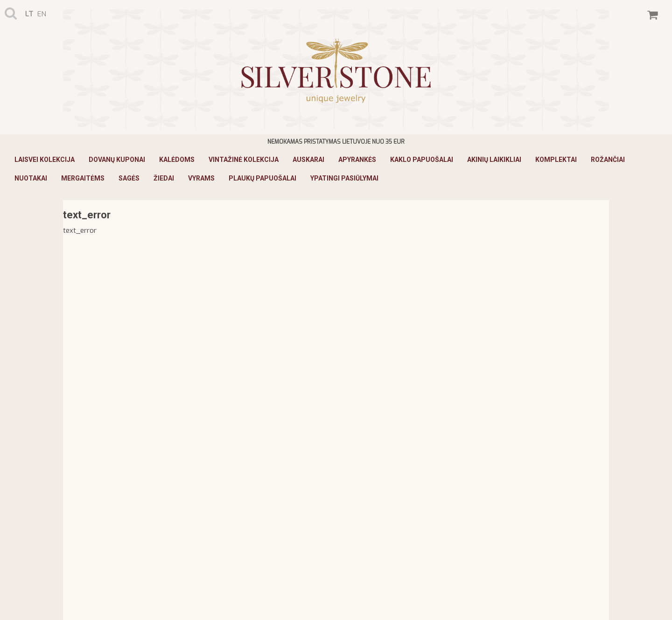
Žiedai (164, 178)
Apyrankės (357, 160)
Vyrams (201, 178)
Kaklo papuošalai (422, 160)
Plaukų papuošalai (262, 178)
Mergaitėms (83, 178)
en (42, 14)
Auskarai (308, 160)
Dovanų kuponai (117, 160)
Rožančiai (608, 160)
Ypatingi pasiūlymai (344, 178)
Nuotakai (31, 178)
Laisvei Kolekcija (45, 160)
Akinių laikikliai (494, 160)
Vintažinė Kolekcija (244, 160)
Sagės (129, 178)
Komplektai (556, 160)
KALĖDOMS (177, 160)
